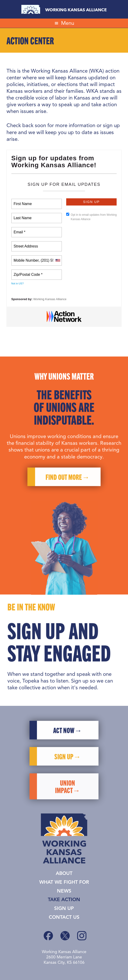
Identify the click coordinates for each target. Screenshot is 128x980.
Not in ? (18, 283)
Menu (68, 23)
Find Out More (64, 488)
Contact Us (64, 917)
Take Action (64, 900)
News (64, 891)
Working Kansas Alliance (64, 9)
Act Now (64, 741)
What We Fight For (64, 882)
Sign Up (64, 909)
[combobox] (58, 260)
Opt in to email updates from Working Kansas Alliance (92, 217)
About (64, 874)
